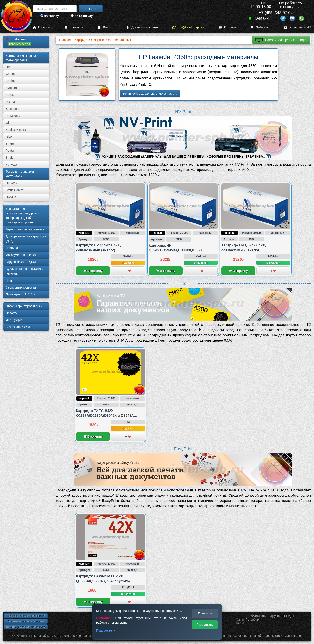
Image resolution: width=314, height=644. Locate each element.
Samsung (12, 109)
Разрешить (205, 625)
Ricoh (10, 137)
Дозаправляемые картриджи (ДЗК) (26, 239)
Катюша (11, 165)
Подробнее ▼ (106, 630)
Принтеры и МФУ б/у (20, 294)
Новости (12, 313)
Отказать (205, 613)
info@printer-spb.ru (188, 27)
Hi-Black (11, 183)
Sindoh (10, 158)
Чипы (9, 280)
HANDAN (12, 197)
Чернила (12, 248)
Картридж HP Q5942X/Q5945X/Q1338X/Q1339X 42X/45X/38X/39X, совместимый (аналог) (183, 250)
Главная (41, 27)
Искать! (91, 9)
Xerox (10, 95)
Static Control (15, 190)
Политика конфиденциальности (26, 616)
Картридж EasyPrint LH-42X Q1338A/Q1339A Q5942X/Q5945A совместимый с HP (103, 581)
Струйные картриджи (21, 262)
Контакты (74, 27)
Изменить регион (20, 44)
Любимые (260, 27)
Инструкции (14, 320)
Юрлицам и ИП (297, 27)
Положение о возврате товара (26, 621)
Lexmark (12, 102)
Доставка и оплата (142, 27)
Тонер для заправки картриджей (20, 174)
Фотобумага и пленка (21, 255)
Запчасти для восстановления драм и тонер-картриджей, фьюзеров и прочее (22, 216)
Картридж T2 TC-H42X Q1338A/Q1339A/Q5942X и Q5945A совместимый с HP (105, 416)
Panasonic (13, 116)
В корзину (93, 271)
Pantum (11, 151)
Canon (10, 74)
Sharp (10, 144)
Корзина (227, 27)
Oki (8, 123)
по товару (50, 16)
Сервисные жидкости (21, 287)
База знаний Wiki (18, 327)
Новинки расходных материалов (26, 627)
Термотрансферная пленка (25, 229)
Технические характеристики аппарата (150, 94)
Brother (11, 81)
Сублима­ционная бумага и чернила (25, 271)
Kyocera (11, 88)
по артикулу (82, 16)
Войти (104, 27)
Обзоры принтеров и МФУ (24, 306)
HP (8, 67)
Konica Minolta (16, 130)
